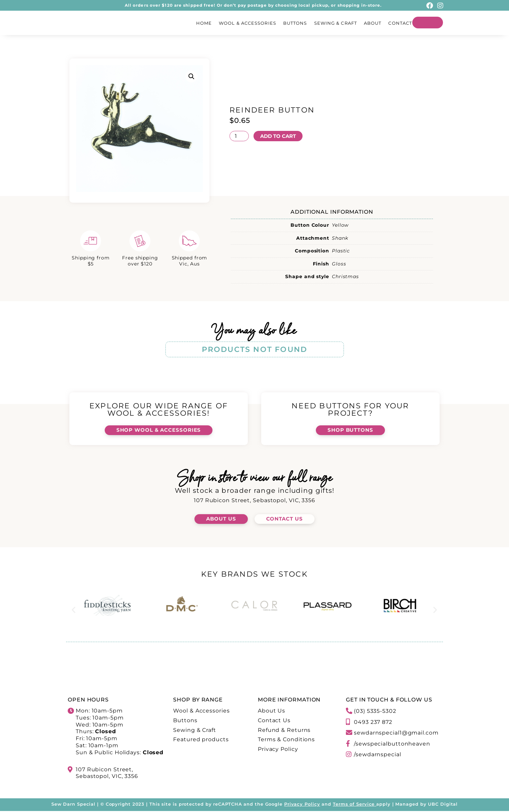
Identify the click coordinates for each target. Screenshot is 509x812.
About (373, 23)
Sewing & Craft (336, 23)
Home (204, 23)
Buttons (295, 23)
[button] (191, 76)
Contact (400, 23)
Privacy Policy (302, 805)
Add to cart (280, 136)
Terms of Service (354, 805)
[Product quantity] (239, 136)
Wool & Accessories (247, 23)
